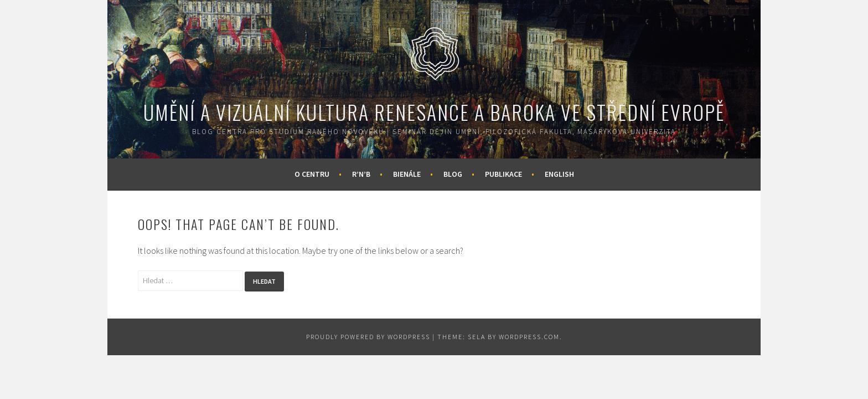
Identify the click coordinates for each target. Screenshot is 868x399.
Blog (453, 174)
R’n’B (361, 174)
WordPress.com (529, 337)
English (559, 174)
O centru (312, 174)
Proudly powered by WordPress (368, 337)
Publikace (503, 174)
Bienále (407, 174)
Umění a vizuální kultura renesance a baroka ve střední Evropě (434, 112)
